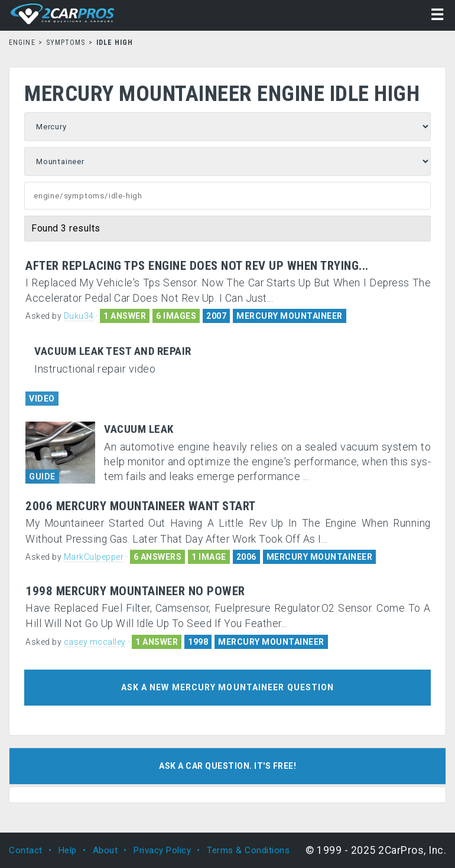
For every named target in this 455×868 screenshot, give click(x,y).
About (105, 850)
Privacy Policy (162, 850)
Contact (26, 850)
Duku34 (79, 316)
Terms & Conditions (248, 850)
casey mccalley (95, 642)
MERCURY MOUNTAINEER (290, 316)
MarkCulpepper (94, 557)
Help (68, 850)
